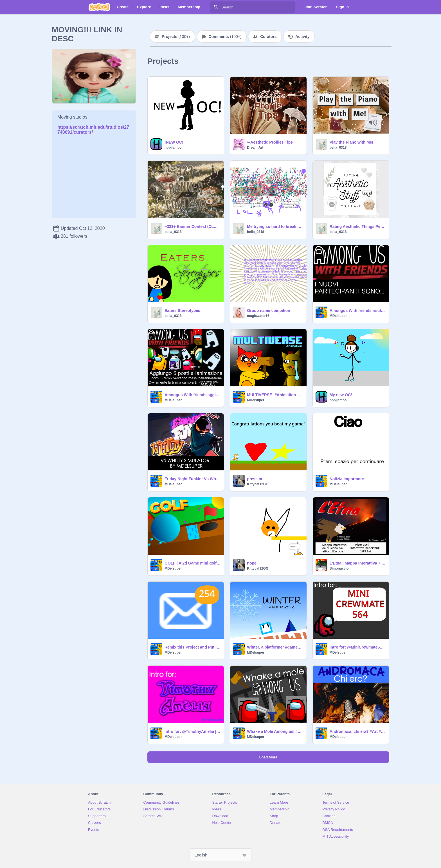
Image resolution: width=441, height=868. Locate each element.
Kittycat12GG (258, 484)
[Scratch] (99, 7)
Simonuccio (339, 568)
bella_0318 (338, 148)
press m (255, 479)
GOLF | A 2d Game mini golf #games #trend (193, 563)
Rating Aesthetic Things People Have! (358, 226)
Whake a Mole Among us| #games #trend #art (275, 731)
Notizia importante (347, 479)
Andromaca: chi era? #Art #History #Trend (358, 731)
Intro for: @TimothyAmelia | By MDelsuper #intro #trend (193, 731)
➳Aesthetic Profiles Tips (270, 142)
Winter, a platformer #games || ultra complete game (275, 647)
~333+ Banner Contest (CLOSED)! (193, 226)
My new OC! (341, 395)
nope (252, 563)
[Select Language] (220, 855)
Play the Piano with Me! (352, 142)
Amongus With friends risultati (358, 311)
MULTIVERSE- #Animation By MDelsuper (275, 395)
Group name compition (268, 311)
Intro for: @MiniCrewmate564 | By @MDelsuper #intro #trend (358, 647)
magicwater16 (258, 316)
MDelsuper (338, 316)
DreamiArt (255, 148)
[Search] (216, 7)
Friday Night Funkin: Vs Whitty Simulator (193, 479)
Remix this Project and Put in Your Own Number (193, 647)
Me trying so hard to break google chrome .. (275, 226)
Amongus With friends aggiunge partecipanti (193, 395)
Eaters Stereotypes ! (184, 311)
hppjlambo (173, 148)
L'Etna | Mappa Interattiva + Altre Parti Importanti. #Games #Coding (358, 563)
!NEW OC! (174, 142)
